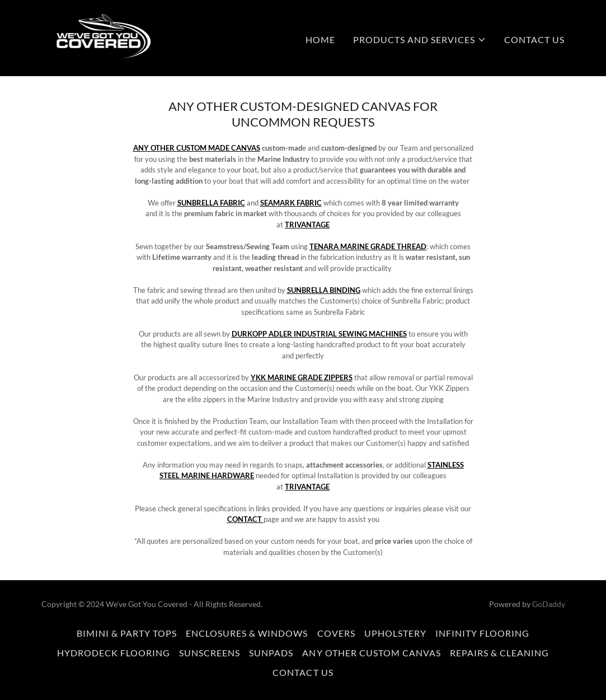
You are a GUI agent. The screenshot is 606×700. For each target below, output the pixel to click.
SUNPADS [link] (271, 653)
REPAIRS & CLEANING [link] (499, 653)
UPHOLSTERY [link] (395, 633)
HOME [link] (320, 39)
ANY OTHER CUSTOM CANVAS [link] (371, 653)
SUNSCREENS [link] (210, 653)
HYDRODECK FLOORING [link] (114, 653)
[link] (97, 37)
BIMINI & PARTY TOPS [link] (127, 633)
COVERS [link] (336, 633)
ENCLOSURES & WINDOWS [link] (247, 633)
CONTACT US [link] (534, 39)
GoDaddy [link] (549, 604)
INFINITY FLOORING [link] (482, 633)
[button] (420, 40)
